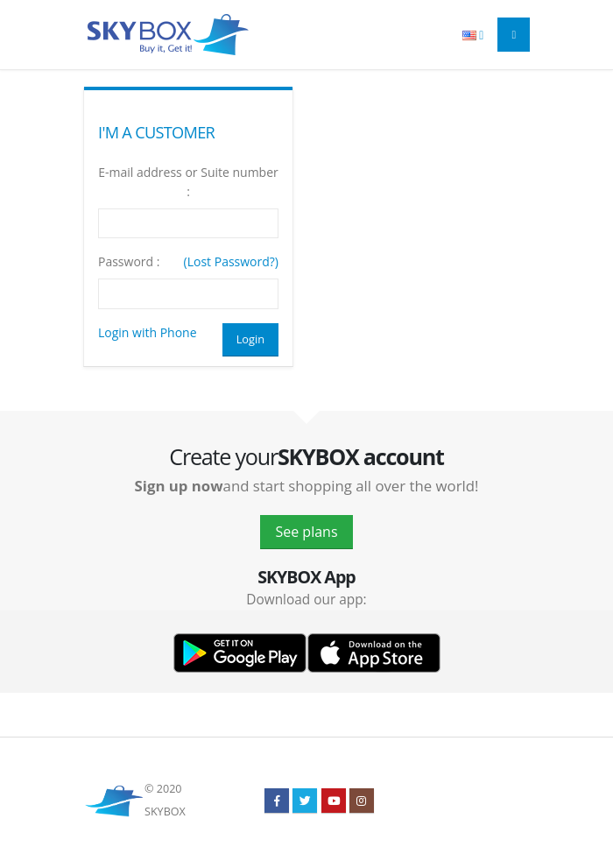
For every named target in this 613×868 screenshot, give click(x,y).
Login (250, 339)
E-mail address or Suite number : (188, 182)
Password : (129, 261)
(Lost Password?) (231, 261)
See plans (306, 532)
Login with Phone (148, 332)
